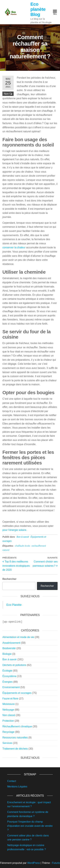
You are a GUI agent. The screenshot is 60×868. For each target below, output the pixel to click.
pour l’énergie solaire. (15, 530)
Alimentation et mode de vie (18, 637)
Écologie (7, 670)
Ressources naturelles (15, 737)
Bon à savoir (23, 537)
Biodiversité (9, 648)
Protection (8, 720)
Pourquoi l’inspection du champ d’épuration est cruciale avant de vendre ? (30, 825)
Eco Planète (14, 605)
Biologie (7, 654)
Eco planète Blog (38, 9)
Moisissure (8, 704)
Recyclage (8, 732)
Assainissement (11, 642)
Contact (12, 781)
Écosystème (9, 676)
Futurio (56, 863)
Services (7, 743)
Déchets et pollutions (14, 665)
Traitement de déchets (15, 748)
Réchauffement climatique (17, 726)
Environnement (11, 687)
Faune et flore (10, 698)
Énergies (7, 681)
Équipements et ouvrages (17, 693)
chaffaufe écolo (22, 546)
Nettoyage (8, 709)
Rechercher (9, 579)
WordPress (34, 863)
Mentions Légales (17, 786)
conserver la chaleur (14, 247)
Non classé (9, 715)
